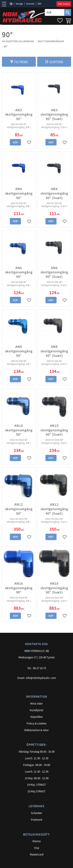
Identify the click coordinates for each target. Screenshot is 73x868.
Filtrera (21, 62)
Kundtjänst (36, 710)
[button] (5, 4)
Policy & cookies (36, 724)
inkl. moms (64, 4)
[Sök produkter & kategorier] (55, 12)
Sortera (56, 62)
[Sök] (68, 12)
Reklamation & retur (36, 730)
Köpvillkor (37, 717)
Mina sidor (36, 704)
